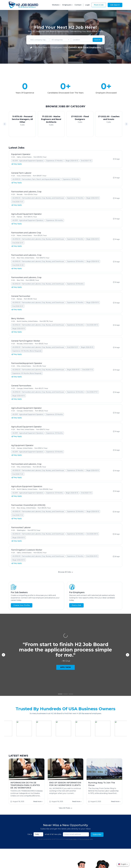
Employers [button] (68, 5)
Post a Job (76, 605)
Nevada (20, 194)
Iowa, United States (24, 176)
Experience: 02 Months (75, 325)
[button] (126, 124)
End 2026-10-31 (72, 347)
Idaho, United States (24, 157)
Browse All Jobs (66, 572)
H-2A (13, 157)
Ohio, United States (24, 366)
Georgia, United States (25, 388)
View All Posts (65, 763)
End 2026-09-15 (92, 556)
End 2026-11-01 (18, 202)
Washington (21, 530)
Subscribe (97, 790)
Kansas (19, 217)
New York (20, 280)
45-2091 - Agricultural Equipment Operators (28, 161)
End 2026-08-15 (92, 325)
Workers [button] (56, 5)
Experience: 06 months (55, 220)
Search (97, 40)
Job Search (115, 5)
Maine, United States (24, 235)
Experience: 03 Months (71, 179)
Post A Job (99, 5)
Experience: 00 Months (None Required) (27, 351)
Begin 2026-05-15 (72, 161)
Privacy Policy (73, 794)
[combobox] (60, 40)
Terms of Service (85, 794)
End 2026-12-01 (18, 243)
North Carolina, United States (27, 321)
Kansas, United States (25, 448)
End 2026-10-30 (18, 265)
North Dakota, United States (27, 489)
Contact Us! (35, 851)
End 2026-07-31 (92, 392)
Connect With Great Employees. (85, 47)
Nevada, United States (25, 344)
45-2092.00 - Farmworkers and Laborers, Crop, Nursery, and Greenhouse (38, 198)
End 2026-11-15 (86, 161)
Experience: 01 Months (54, 161)
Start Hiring (17, 851)
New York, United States (26, 258)
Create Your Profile (22, 605)
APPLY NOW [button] (65, 635)
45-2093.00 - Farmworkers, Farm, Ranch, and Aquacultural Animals (36, 179)
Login (87, 5)
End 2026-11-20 (18, 474)
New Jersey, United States (26, 508)
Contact (78, 5)
